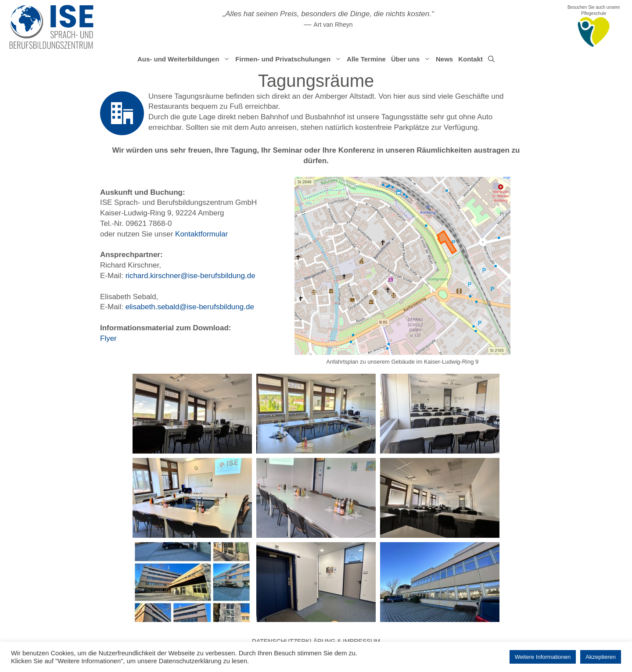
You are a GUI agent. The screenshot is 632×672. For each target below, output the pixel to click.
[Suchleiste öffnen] (491, 59)
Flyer (108, 338)
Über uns (412, 59)
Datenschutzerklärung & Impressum (316, 641)
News (444, 59)
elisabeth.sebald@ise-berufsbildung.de (190, 307)
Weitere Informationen (543, 657)
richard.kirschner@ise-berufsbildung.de (190, 276)
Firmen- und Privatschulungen (290, 59)
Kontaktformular (201, 234)
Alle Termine (366, 59)
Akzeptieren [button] (601, 657)
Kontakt (470, 59)
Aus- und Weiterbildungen (185, 59)
